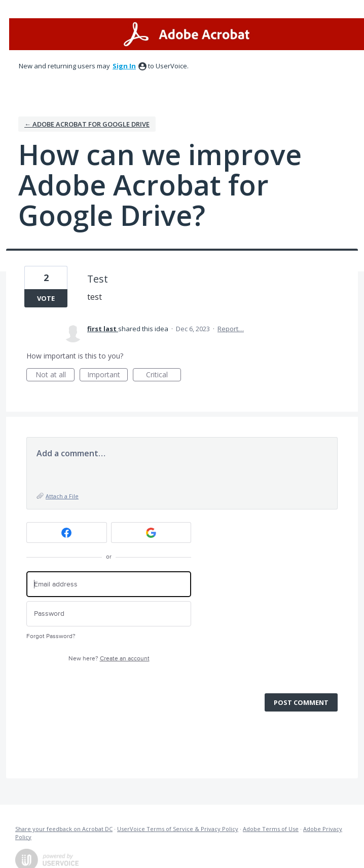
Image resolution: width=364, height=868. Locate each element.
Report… (231, 329)
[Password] (109, 614)
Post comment (301, 702)
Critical (163, 376)
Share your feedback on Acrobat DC (64, 829)
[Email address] (109, 584)
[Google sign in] (151, 532)
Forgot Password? (51, 636)
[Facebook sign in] (67, 532)
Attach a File (62, 496)
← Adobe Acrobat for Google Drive (87, 124)
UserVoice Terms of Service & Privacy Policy (178, 829)
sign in (124, 66)
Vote (46, 298)
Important (107, 376)
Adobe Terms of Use (271, 829)
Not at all (55, 376)
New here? (109, 659)
